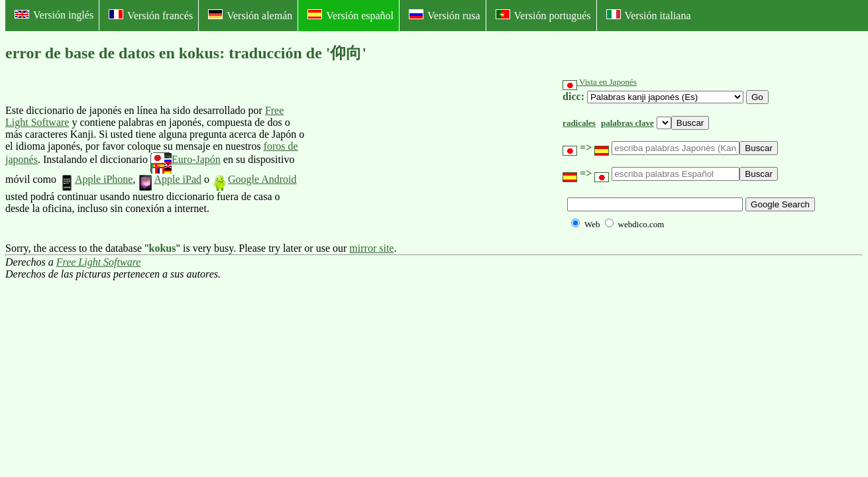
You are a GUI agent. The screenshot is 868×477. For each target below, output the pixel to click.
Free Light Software (99, 262)
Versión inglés (54, 15)
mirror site (371, 248)
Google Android (254, 179)
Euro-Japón (186, 159)
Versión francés (151, 15)
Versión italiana (649, 15)
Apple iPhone (96, 179)
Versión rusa (445, 15)
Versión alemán (250, 15)
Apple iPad (170, 179)
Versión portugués (543, 15)
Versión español (351, 15)
